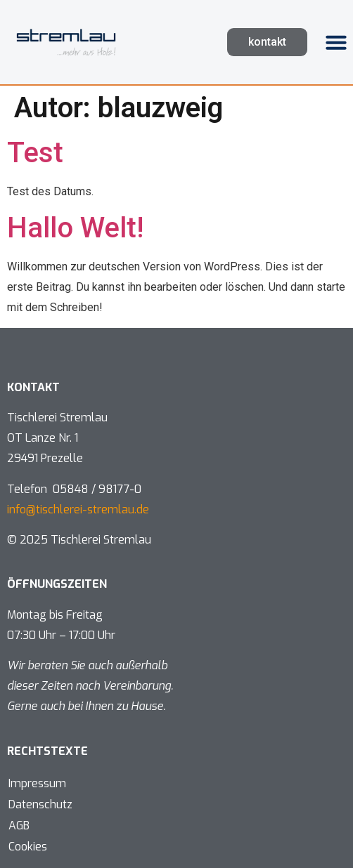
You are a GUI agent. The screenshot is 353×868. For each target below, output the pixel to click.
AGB (19, 826)
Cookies (28, 847)
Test (35, 153)
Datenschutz (40, 804)
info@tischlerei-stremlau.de (78, 509)
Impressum (37, 783)
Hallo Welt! (75, 228)
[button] (336, 42)
